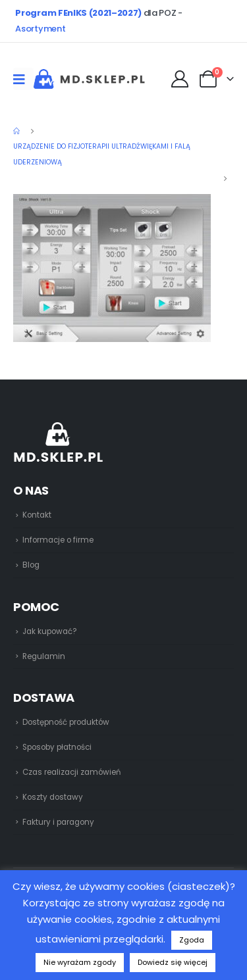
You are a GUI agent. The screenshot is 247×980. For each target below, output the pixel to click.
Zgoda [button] (192, 940)
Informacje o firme (58, 540)
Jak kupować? (50, 631)
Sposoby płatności (57, 747)
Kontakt (37, 515)
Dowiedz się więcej (173, 962)
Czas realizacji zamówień (71, 772)
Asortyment (40, 29)
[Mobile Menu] (23, 79)
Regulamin (44, 656)
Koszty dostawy (53, 797)
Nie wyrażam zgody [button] (80, 962)
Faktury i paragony (58, 822)
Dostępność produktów (66, 722)
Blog (31, 565)
